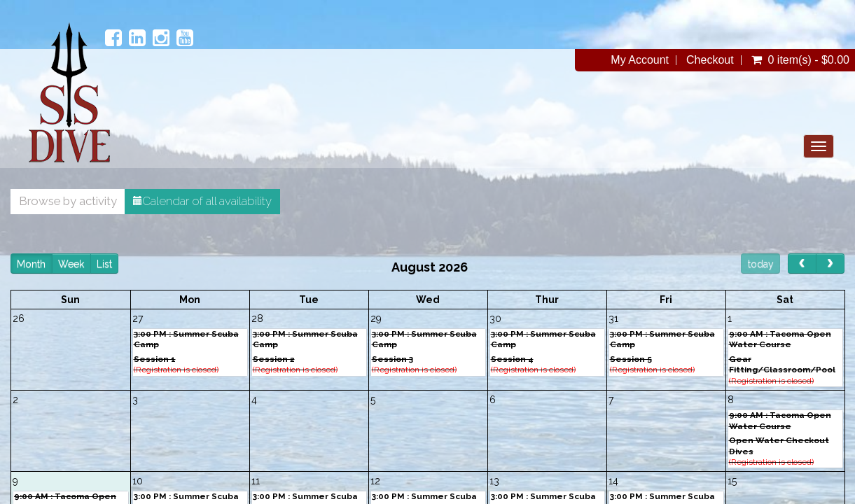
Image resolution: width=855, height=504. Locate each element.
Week (93, 264)
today (739, 264)
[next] (808, 264)
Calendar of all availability (224, 201)
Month (53, 264)
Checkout (689, 60)
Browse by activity (90, 201)
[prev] (780, 264)
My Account (619, 60)
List (125, 264)
